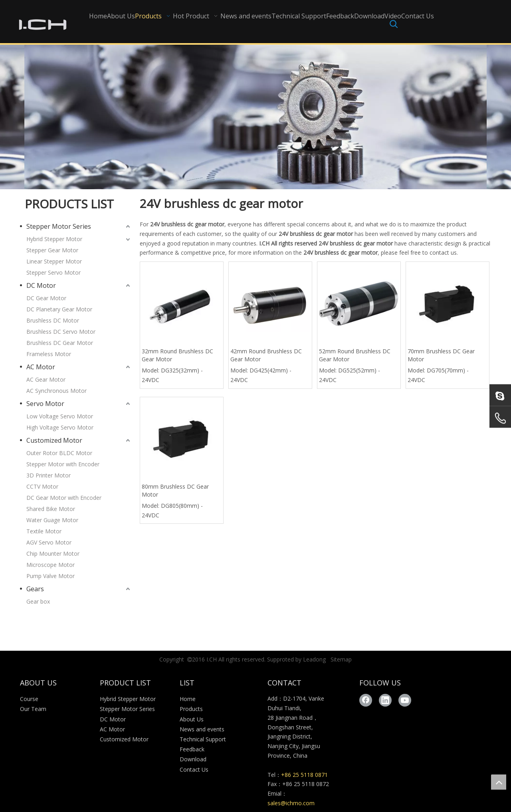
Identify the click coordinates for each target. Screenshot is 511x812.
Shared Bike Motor (51, 509)
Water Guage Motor (52, 520)
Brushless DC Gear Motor (60, 343)
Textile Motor (44, 531)
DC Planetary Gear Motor (59, 309)
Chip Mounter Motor (53, 554)
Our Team (33, 709)
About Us (192, 719)
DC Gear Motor (46, 298)
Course (29, 699)
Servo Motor (45, 404)
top (499, 782)
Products (191, 709)
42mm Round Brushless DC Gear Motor (266, 355)
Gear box (38, 601)
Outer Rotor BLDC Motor (59, 453)
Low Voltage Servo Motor (60, 416)
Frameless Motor (49, 354)
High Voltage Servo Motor (60, 427)
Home (188, 699)
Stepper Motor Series (59, 226)
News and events (202, 729)
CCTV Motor (42, 486)
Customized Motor (54, 440)
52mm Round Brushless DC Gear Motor (355, 355)
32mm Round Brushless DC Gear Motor (177, 355)
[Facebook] (366, 700)
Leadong (314, 659)
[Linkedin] (385, 700)
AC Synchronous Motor (56, 391)
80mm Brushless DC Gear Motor (175, 490)
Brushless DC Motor (53, 320)
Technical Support (203, 739)
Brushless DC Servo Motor (61, 332)
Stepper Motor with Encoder (63, 464)
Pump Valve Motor (51, 576)
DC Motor (41, 285)
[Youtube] (405, 700)
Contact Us (194, 769)
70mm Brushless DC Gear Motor (441, 355)
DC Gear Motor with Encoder (64, 498)
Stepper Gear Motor (52, 250)
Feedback (192, 749)
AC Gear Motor (46, 379)
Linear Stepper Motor (54, 261)
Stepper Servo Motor (53, 272)
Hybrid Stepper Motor (54, 239)
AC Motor (41, 367)
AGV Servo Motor (49, 542)
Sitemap (341, 659)
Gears (35, 589)
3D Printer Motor (49, 475)
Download (193, 759)
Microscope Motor (51, 565)
